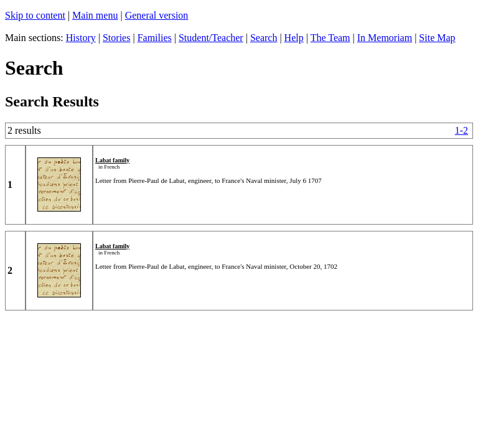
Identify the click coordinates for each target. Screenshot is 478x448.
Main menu (95, 15)
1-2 (462, 130)
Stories (116, 38)
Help (294, 38)
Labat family (112, 160)
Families (155, 38)
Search (264, 38)
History (81, 38)
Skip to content (35, 15)
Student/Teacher (211, 38)
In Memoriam (385, 38)
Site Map (437, 38)
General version (157, 15)
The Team (330, 38)
